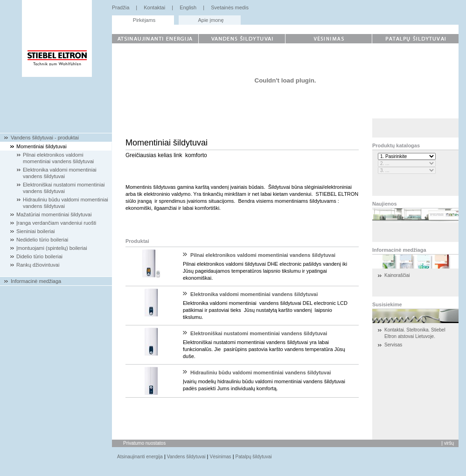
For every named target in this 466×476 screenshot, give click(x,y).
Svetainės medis (230, 7)
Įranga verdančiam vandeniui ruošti (56, 223)
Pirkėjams (144, 20)
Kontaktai (154, 7)
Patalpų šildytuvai (254, 457)
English (188, 7)
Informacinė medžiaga (36, 281)
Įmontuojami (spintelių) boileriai (52, 248)
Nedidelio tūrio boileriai (42, 240)
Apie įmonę (211, 20)
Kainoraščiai (397, 275)
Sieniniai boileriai (36, 231)
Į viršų (448, 443)
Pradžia (121, 7)
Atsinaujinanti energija (140, 457)
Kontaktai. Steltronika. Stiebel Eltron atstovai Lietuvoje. (415, 333)
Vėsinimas (220, 457)
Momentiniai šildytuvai (42, 146)
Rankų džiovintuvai (38, 265)
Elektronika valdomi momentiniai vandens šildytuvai (254, 294)
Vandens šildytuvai (186, 457)
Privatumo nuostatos (144, 443)
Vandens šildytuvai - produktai (45, 138)
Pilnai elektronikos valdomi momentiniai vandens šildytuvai (263, 255)
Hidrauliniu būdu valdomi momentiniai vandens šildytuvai (261, 373)
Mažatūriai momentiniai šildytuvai (54, 214)
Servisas (393, 345)
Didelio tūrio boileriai (39, 256)
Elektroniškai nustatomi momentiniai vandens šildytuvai (259, 333)
